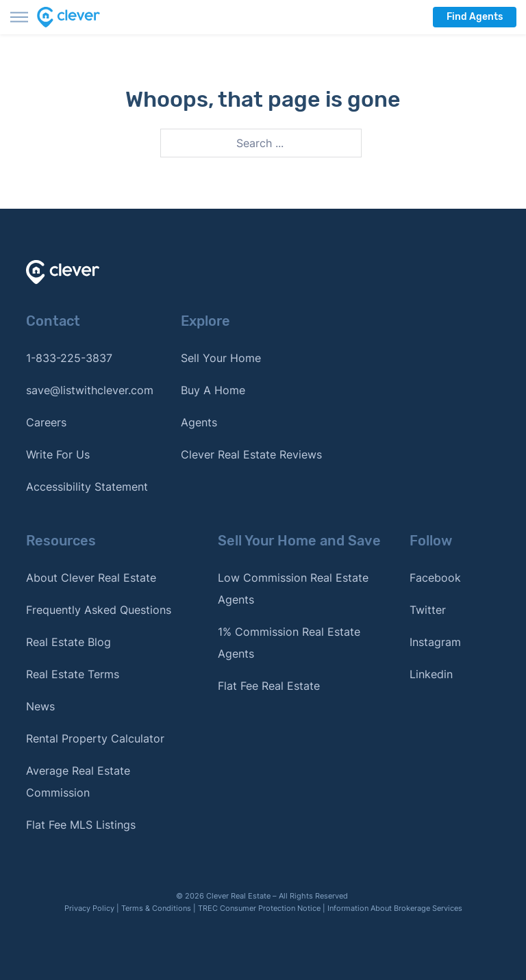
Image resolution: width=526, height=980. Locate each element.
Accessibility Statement (87, 487)
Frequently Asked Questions (99, 610)
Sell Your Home (221, 358)
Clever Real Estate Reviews (251, 454)
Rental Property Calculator (95, 738)
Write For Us (58, 454)
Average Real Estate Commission (78, 782)
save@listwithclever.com (90, 390)
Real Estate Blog (68, 642)
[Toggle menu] (19, 17)
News (40, 706)
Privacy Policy (89, 908)
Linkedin (431, 674)
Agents (199, 422)
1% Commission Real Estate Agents (289, 643)
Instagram (435, 642)
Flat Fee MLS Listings (81, 825)
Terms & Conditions (156, 908)
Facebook (435, 578)
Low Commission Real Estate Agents (293, 589)
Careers (46, 422)
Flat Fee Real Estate (269, 686)
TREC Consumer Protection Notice (259, 908)
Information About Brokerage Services (395, 908)
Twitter (428, 610)
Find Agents (475, 17)
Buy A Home (213, 390)
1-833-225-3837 (69, 358)
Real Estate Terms (73, 674)
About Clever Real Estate (91, 578)
